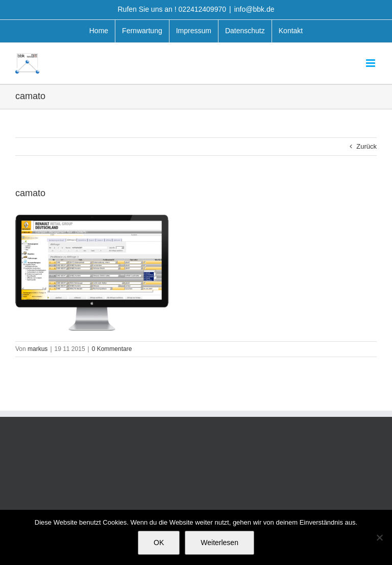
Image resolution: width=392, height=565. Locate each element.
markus (38, 349)
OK (159, 543)
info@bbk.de (254, 9)
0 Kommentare (112, 349)
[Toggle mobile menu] (371, 63)
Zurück (366, 146)
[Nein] (379, 537)
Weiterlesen (219, 543)
